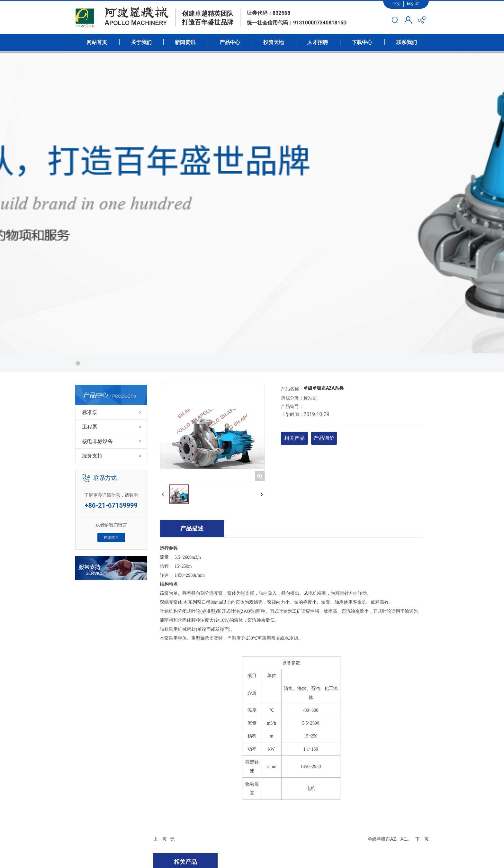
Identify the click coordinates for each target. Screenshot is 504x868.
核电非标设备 (97, 441)
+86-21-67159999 (111, 505)
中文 (396, 4)
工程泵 (90, 427)
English (413, 4)
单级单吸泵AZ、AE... (389, 839)
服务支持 (92, 456)
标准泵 (90, 412)
